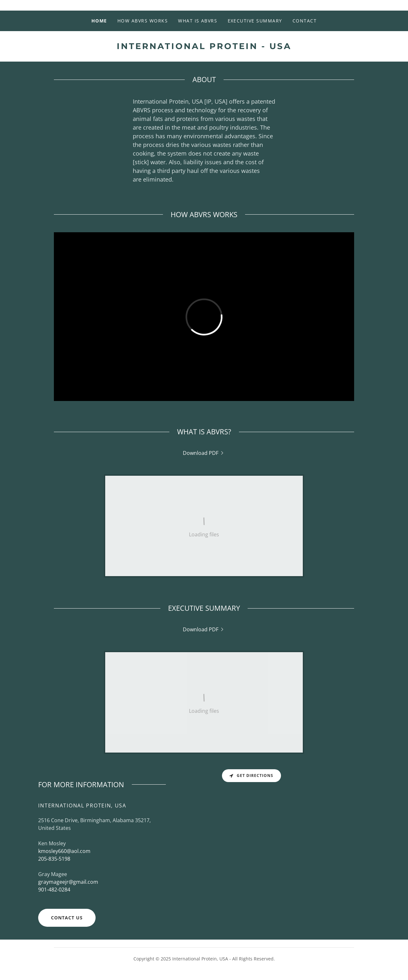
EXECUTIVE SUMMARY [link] (255, 21)
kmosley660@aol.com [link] (64, 851)
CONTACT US (67, 918)
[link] (204, 47)
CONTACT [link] (305, 21)
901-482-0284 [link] (54, 890)
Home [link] (99, 21)
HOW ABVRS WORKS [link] (143, 21)
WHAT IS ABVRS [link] (198, 21)
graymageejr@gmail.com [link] (68, 882)
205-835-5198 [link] (54, 859)
